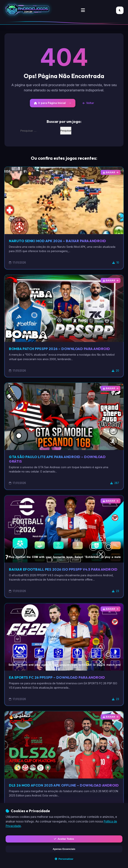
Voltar (89, 103)
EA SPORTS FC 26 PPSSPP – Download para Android (61, 682)
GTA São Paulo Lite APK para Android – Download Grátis (61, 460)
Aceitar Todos (64, 838)
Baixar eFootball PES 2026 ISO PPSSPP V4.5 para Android (58, 572)
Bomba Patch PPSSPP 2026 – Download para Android (64, 349)
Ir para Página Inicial (49, 103)
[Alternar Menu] (83, 10)
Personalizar (64, 859)
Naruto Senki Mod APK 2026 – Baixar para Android (61, 241)
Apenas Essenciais (64, 848)
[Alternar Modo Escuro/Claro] (120, 10)
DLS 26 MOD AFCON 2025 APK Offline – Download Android (59, 793)
